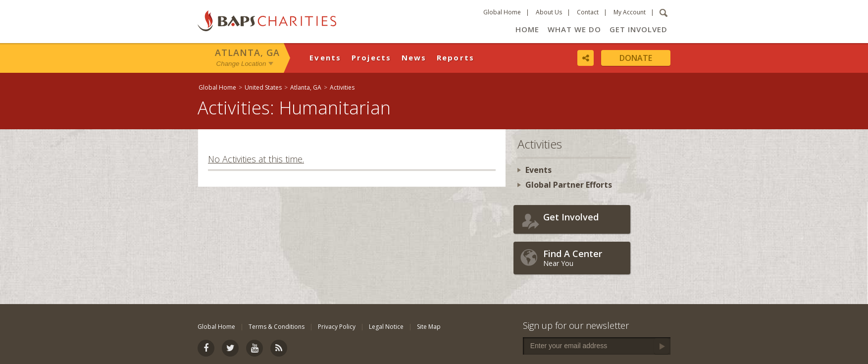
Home (527, 29)
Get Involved (638, 29)
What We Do (574, 29)
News (414, 57)
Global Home (502, 12)
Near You (584, 258)
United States (263, 87)
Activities (342, 87)
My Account (630, 12)
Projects (372, 57)
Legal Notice (386, 327)
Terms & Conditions (277, 327)
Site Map (429, 327)
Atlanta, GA (247, 52)
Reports (456, 57)
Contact (588, 12)
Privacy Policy (337, 327)
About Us (549, 12)
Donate (636, 58)
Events (326, 57)
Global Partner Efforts (569, 185)
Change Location (241, 64)
